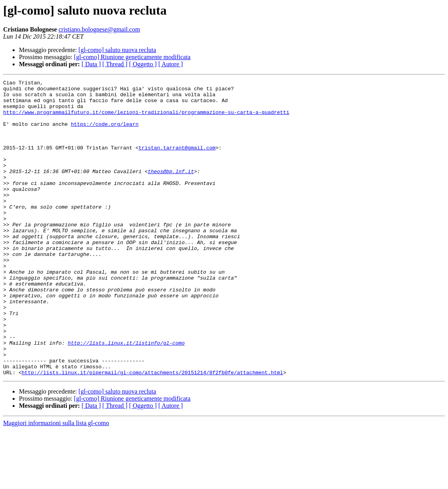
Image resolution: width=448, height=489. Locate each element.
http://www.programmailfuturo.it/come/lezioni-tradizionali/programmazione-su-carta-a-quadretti (146, 119)
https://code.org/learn (105, 133)
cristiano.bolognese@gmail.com (99, 29)
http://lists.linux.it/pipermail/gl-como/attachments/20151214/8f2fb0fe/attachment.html (152, 431)
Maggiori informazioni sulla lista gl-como (56, 482)
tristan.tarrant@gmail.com (177, 162)
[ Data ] (91, 64)
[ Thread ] (115, 64)
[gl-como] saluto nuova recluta (117, 50)
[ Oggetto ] (143, 64)
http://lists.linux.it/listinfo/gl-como (126, 396)
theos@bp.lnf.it (171, 190)
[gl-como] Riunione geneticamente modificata (132, 57)
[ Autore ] (170, 64)
